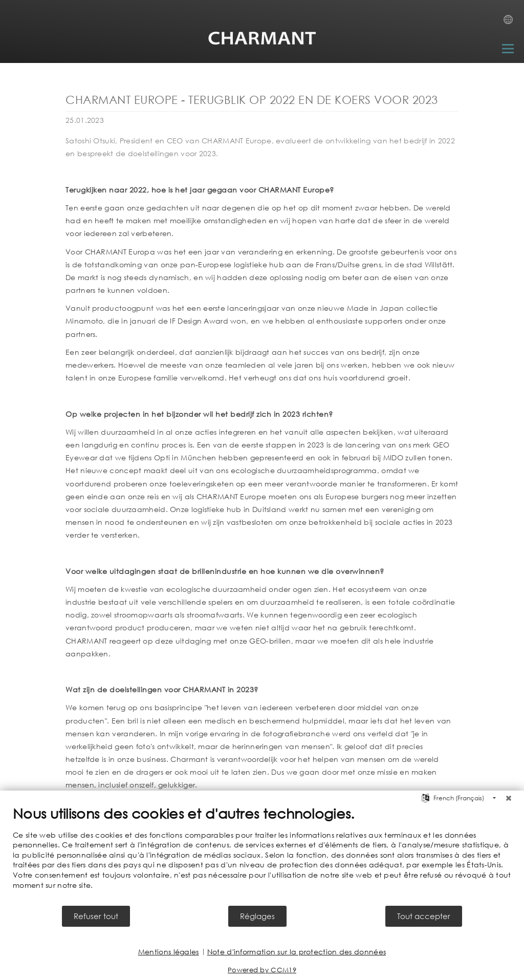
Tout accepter (424, 916)
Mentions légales (169, 952)
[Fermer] (509, 798)
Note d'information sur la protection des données (297, 952)
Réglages (257, 916)
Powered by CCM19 (262, 970)
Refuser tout (96, 916)
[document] (262, 855)
